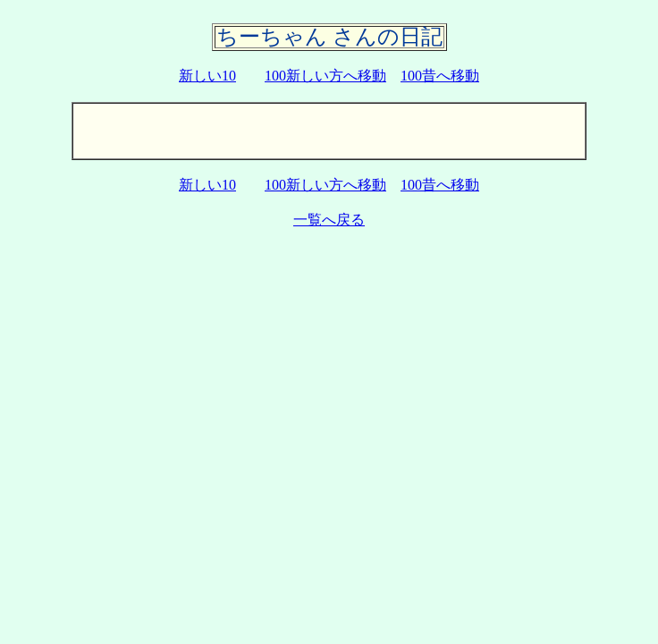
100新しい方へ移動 (325, 76)
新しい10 (207, 76)
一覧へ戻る (329, 220)
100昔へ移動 (440, 76)
